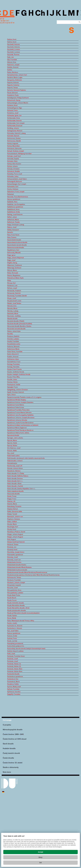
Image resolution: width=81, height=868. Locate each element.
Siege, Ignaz (11, 255)
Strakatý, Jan (12, 547)
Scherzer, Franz (12, 110)
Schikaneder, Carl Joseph (16, 123)
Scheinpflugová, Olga (15, 108)
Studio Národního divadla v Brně (18, 608)
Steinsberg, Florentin (14, 506)
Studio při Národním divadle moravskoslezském (23, 613)
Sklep (9, 281)
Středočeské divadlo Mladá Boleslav (19, 567)
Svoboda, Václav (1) (14, 664)
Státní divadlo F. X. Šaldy (16, 473)
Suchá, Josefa (12, 623)
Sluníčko (10, 334)
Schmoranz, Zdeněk (14, 141)
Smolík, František (13, 341)
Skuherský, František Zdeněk (17, 296)
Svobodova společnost (15, 677)
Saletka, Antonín (13, 67)
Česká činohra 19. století (13, 763)
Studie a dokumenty (11, 767)
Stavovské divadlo (13, 494)
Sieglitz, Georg (12, 263)
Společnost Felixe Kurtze (16, 407)
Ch (40, 13)
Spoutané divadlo (13, 435)
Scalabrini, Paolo (13, 95)
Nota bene (7, 772)
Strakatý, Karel (12, 550)
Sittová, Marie (12, 270)
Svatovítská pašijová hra (16, 646)
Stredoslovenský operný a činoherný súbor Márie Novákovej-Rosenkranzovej (33, 575)
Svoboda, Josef (13, 659)
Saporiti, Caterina (13, 85)
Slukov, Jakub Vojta (14, 331)
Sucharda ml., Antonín (15, 626)
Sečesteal (10, 194)
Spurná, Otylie (12, 443)
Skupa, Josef (12, 298)
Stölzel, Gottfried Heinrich (16, 542)
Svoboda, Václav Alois (15, 669)
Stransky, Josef (12, 557)
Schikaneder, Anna (14, 118)
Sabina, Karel (12, 39)
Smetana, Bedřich (13, 336)
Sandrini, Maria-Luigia (15, 77)
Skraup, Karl (11, 283)
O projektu (7, 725)
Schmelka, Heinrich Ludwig (16, 133)
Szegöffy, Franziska (14, 694)
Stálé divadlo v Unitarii (15, 461)
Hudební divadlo (9, 749)
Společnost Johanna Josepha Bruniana (21, 418)
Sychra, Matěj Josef (14, 687)
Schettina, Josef (13, 113)
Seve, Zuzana (12, 237)
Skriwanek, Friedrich (14, 291)
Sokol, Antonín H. (13, 354)
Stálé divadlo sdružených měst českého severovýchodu (26, 458)
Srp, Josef (11, 453)
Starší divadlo (8, 744)
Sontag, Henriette (13, 367)
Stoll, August (12, 539)
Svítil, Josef (11, 654)
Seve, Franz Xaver (13, 235)
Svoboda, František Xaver (16, 656)
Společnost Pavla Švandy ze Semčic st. (20, 430)
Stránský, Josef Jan (14, 560)
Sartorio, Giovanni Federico (17, 90)
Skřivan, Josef (12, 288)
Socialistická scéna (14, 344)
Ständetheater (12, 463)
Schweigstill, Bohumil (14, 182)
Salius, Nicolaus (13, 72)
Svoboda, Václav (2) (14, 666)
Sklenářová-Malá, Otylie (15, 278)
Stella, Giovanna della (15, 512)
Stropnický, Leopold (14, 585)
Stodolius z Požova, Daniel (16, 532)
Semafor (10, 232)
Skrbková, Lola (12, 286)
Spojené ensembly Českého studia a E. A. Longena (24, 397)
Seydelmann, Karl (13, 250)
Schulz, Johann (12, 166)
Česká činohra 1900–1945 (13, 734)
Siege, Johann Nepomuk (16, 258)
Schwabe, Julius (13, 176)
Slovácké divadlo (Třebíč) (16, 321)
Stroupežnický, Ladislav (15, 593)
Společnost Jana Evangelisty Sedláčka (20, 415)
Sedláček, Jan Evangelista (16, 204)
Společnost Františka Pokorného (18, 410)
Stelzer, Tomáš (12, 514)
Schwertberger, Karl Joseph (17, 184)
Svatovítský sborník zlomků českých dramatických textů (26, 649)
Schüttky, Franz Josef (15, 174)
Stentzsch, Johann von (15, 517)
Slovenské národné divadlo (16, 329)
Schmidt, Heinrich (13, 136)
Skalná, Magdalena (14, 275)
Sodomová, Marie (13, 349)
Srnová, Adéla (12, 451)
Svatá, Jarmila (12, 641)
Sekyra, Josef (12, 227)
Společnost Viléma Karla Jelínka (18, 433)
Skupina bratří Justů (14, 301)
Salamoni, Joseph (13, 65)
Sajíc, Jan (10, 57)
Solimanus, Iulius (13, 359)
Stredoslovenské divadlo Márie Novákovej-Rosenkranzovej (27, 572)
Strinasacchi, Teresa (14, 578)
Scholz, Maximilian (13, 146)
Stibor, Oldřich (12, 522)
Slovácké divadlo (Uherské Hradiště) (20, 324)
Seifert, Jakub (12, 217)
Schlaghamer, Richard (15, 131)
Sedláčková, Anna (13, 209)
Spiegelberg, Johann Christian (18, 390)
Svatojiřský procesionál (15, 644)
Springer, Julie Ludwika (15, 438)
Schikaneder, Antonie (14, 121)
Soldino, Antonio (13, 357)
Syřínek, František (13, 689)
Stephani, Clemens (14, 519)
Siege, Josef (11, 260)
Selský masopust (13, 230)
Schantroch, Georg (14, 100)
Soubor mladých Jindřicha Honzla (19, 374)
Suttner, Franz (12, 638)
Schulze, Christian (13, 169)
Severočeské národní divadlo (17, 245)
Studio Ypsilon (12, 616)
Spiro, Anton (11, 395)
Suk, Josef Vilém (13, 631)
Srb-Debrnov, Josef (14, 448)
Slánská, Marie (12, 308)
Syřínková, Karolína (14, 692)
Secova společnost (14, 199)
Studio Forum (12, 600)
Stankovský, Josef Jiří (15, 466)
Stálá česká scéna (13, 456)
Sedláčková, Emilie (13, 212)
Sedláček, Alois (12, 202)
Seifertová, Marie (13, 220)
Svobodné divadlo (13, 674)
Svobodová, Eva (13, 679)
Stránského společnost (15, 555)
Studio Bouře (12, 598)
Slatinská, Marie (13, 314)
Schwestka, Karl (13, 187)
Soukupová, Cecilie (14, 385)
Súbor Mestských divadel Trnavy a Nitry (21, 621)
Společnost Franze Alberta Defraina (19, 413)
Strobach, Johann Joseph (16, 583)
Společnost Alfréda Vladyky (17, 400)
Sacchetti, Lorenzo (14, 50)
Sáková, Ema (12, 62)
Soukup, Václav (12, 382)
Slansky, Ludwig (13, 311)
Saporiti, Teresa (12, 88)
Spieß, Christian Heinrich (16, 392)
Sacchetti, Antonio (13, 44)
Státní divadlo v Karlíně (15, 486)
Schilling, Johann (13, 128)
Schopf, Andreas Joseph (16, 151)
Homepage (7, 720)
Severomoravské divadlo (16, 248)
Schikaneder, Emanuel (15, 126)
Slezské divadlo (12, 319)
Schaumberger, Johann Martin (18, 103)
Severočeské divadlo (14, 240)
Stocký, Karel (12, 529)
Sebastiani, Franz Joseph (16, 192)
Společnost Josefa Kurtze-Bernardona (20, 423)
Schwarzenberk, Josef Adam (17, 179)
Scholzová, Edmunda (14, 149)
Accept (40, 852)
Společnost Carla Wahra (16, 405)
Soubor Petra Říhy (13, 377)
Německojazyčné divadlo (13, 730)
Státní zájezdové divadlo (15, 491)
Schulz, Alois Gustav (14, 164)
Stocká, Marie (12, 524)
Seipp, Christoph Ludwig (16, 225)
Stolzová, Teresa (13, 545)
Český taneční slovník (11, 753)
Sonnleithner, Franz (14, 362)
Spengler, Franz (12, 387)
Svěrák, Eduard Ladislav (15, 651)
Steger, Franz (12, 499)
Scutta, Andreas (13, 189)
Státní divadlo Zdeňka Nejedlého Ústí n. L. (21, 489)
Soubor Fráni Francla (14, 369)
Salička (10, 70)
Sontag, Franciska (13, 364)
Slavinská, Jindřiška (14, 316)
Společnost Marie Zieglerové (17, 428)
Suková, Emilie (12, 636)
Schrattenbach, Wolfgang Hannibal (19, 154)
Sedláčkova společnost (15, 207)
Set (41, 863)
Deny (40, 857)
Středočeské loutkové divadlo (17, 570)
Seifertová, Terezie (13, 222)
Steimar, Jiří (11, 501)
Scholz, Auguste (13, 143)
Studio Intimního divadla (16, 603)
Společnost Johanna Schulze (17, 420)
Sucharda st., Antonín (15, 628)
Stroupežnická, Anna (14, 590)
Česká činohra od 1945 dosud (15, 739)
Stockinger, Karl (13, 527)
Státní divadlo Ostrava (15, 479)
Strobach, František (14, 580)
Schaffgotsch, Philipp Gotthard (18, 98)
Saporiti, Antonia (13, 83)
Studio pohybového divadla (17, 611)
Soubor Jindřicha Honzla (16, 372)
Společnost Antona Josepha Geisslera (20, 402)
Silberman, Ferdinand (14, 265)
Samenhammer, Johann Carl (17, 75)
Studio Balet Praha (14, 595)
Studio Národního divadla (16, 605)
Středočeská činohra (14, 562)
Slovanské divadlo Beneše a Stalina (19, 326)
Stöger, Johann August (15, 534)
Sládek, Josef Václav (14, 303)
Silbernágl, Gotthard (14, 268)
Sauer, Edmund (12, 93)
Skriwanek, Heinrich (14, 293)
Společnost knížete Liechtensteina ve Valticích (23, 425)
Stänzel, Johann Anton (15, 468)
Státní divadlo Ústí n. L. (15, 481)
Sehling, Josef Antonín (15, 215)
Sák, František (12, 60)
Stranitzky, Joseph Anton (16, 552)
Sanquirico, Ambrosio (15, 80)
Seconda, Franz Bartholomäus (18, 197)
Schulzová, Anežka (14, 171)
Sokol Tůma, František (15, 352)
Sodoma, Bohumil (13, 347)
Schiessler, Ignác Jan (14, 116)
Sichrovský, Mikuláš (14, 253)
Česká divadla (8, 758)
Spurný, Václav (12, 446)
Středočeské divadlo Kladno (17, 565)
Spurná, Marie (12, 440)
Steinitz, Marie (12, 504)
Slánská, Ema (12, 306)
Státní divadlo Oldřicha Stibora (18, 476)
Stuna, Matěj (12, 618)
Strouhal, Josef (12, 588)
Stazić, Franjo (12, 496)
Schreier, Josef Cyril (14, 156)
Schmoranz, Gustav (14, 138)
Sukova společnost (14, 633)
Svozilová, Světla (13, 684)
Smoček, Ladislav (13, 339)
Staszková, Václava (14, 471)
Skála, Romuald (13, 273)
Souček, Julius (12, 380)
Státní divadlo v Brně (14, 484)
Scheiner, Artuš (12, 105)
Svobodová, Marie (13, 682)
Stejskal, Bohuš (12, 509)
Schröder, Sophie (13, 159)
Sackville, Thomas (13, 55)
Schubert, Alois (12, 161)
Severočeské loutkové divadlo (17, 242)
